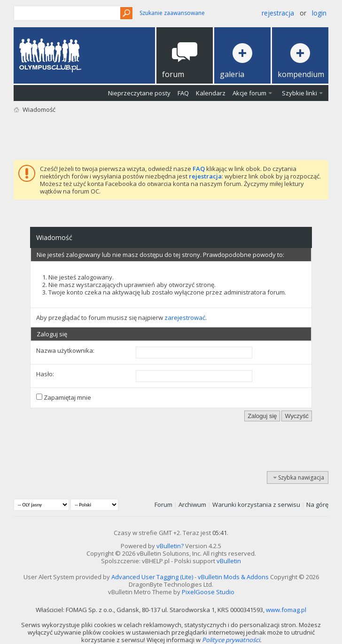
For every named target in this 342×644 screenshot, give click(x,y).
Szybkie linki (299, 93)
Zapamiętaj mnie (64, 397)
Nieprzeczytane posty (139, 93)
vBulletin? (170, 546)
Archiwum (192, 504)
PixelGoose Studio (208, 592)
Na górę (317, 504)
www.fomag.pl (286, 610)
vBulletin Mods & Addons (233, 577)
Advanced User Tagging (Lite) (152, 577)
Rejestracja (278, 13)
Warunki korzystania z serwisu (256, 504)
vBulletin (229, 561)
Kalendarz (211, 93)
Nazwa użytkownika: (65, 350)
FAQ (183, 93)
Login (319, 13)
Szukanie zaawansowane (172, 13)
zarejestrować (185, 318)
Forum (163, 504)
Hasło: (45, 374)
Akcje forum (249, 93)
